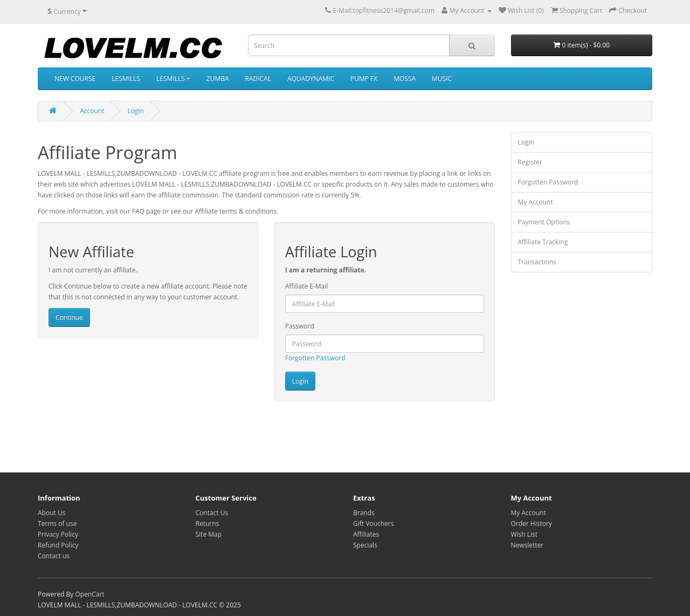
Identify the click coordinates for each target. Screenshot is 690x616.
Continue (69, 317)
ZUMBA (218, 78)
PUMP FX (364, 78)
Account (92, 111)
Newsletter (527, 545)
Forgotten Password (315, 358)
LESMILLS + (173, 78)
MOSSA (405, 78)
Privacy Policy (58, 534)
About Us (51, 513)
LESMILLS (126, 78)
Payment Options (544, 222)
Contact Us (212, 513)
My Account (536, 202)
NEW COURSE (75, 78)
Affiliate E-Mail (307, 286)
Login (136, 111)
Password (300, 326)
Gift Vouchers (373, 523)
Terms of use (57, 523)
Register (530, 162)
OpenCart (89, 594)
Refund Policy (58, 545)
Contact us (54, 556)
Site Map (209, 534)
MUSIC (442, 78)
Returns (208, 523)
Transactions (537, 262)
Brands (364, 513)
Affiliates (366, 534)
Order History (532, 523)
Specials (365, 545)
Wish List (525, 534)
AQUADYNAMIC (311, 78)
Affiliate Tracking (543, 242)
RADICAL (258, 78)
